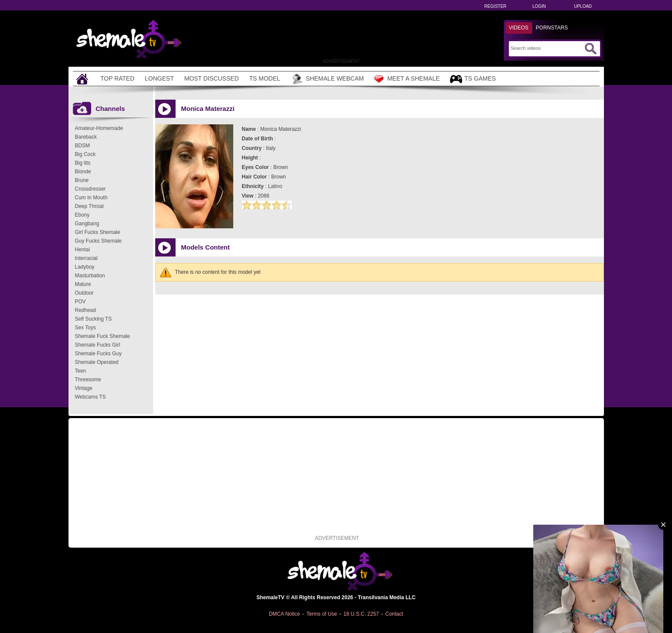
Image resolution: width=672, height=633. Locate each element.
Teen (81, 371)
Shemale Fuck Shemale (103, 336)
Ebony (82, 215)
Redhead (86, 310)
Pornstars (552, 28)
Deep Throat (90, 206)
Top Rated (118, 78)
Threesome (88, 380)
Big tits (83, 163)
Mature (83, 284)
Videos (519, 28)
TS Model (265, 78)
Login (539, 6)
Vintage (84, 388)
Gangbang (87, 224)
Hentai (83, 250)
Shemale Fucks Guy (98, 354)
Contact (394, 614)
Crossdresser (90, 189)
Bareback (86, 137)
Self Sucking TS (93, 319)
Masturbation (90, 276)
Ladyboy (85, 267)
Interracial (86, 258)
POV (80, 302)
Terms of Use (322, 614)
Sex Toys (85, 328)
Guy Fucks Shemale (98, 241)
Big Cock (85, 154)
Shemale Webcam (327, 79)
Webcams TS (91, 397)
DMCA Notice (284, 614)
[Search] (546, 48)
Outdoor (84, 293)
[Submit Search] (590, 49)
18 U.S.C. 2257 (361, 614)
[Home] (83, 79)
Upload (583, 6)
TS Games (473, 79)
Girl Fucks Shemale (98, 232)
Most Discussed (212, 78)
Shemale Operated (97, 362)
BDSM (83, 146)
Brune (82, 180)
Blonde (83, 172)
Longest (159, 78)
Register (495, 6)
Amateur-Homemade (99, 128)
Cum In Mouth (91, 198)
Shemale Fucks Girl (98, 345)
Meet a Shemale (407, 79)
